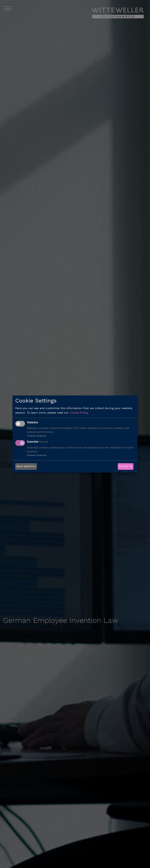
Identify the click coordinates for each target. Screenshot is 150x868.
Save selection (26, 466)
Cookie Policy (79, 413)
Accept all (125, 466)
